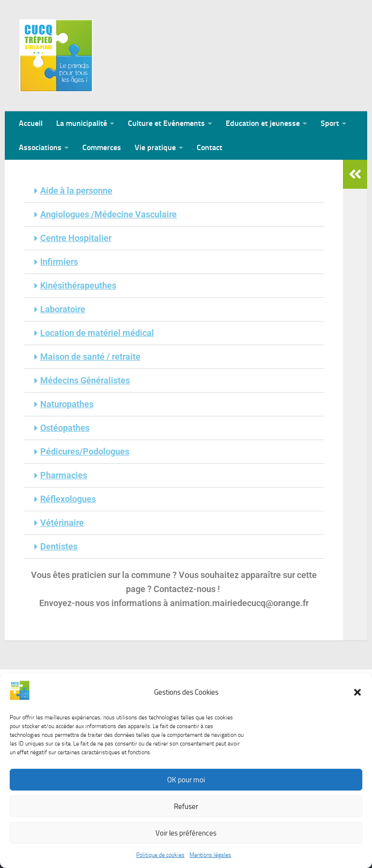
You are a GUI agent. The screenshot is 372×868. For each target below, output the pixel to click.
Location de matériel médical (97, 333)
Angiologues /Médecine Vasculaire (108, 214)
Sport (330, 123)
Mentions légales (210, 858)
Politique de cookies (160, 858)
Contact (209, 147)
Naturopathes (67, 404)
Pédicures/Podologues (85, 451)
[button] (357, 696)
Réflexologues (68, 499)
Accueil (31, 123)
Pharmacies (64, 475)
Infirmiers (59, 262)
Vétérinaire (62, 523)
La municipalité (82, 123)
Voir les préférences (186, 837)
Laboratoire (63, 309)
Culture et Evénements (166, 123)
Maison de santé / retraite (90, 357)
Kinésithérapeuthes (78, 285)
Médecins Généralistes (85, 380)
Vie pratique (155, 147)
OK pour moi (186, 783)
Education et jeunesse (263, 123)
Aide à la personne (76, 190)
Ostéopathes (65, 428)
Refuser (186, 810)
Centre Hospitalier (76, 238)
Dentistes (59, 546)
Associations (40, 147)
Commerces (102, 147)
